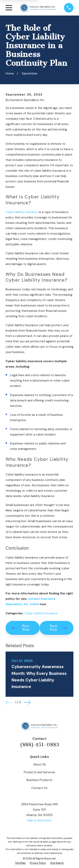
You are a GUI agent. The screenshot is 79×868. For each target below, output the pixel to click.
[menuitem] (20, 863)
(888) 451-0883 (39, 745)
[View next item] (27, 702)
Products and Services (39, 772)
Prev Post (21, 628)
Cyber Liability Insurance (41, 613)
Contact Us (39, 788)
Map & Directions (39, 820)
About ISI (39, 764)
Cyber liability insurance (22, 212)
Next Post (58, 628)
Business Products (39, 780)
